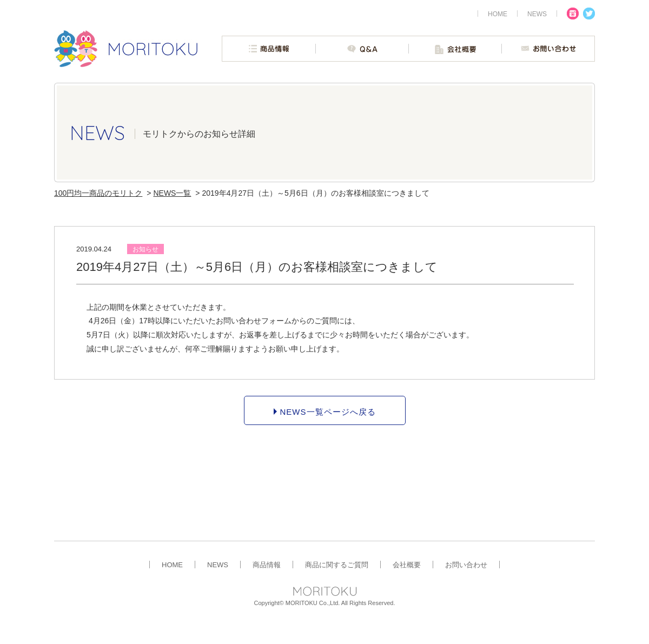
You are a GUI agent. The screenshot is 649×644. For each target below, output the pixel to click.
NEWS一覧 (172, 193)
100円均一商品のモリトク (98, 193)
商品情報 (267, 565)
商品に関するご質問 (337, 565)
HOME (172, 565)
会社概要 (407, 565)
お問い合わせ (466, 565)
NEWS (218, 565)
